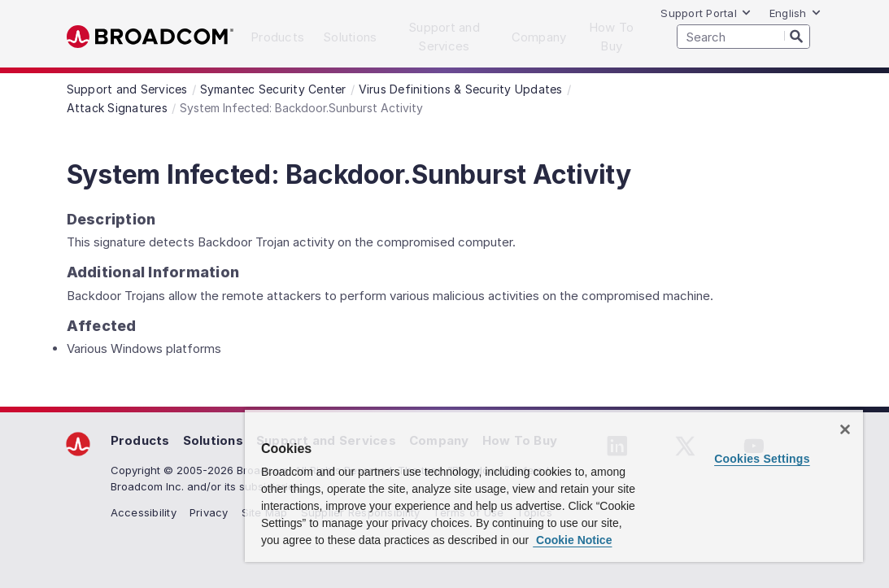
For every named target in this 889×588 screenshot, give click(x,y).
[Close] (845, 429)
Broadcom (150, 37)
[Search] (797, 36)
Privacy (209, 512)
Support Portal (706, 13)
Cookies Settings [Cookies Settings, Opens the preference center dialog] (762, 459)
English (795, 13)
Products (140, 440)
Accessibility (144, 512)
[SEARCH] (743, 37)
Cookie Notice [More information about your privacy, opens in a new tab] (572, 540)
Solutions (213, 440)
